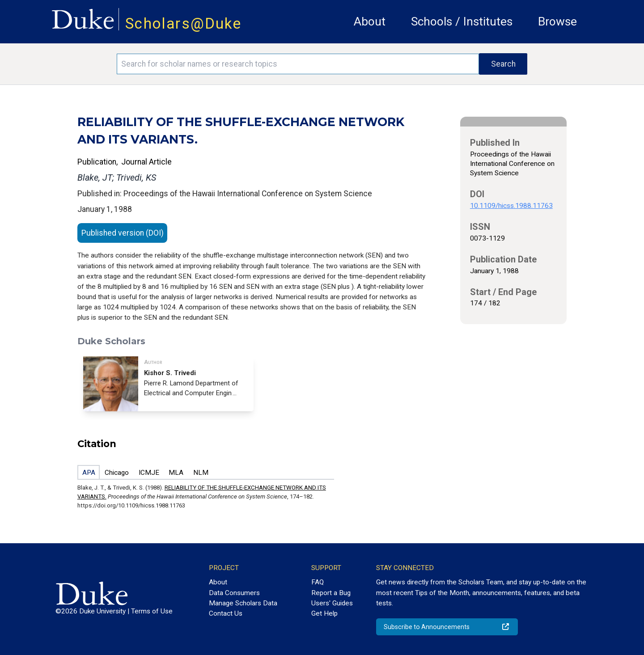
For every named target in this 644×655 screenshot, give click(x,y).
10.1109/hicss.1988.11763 (511, 206)
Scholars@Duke (183, 23)
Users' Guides (332, 603)
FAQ (318, 582)
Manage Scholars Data (243, 603)
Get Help (324, 613)
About (370, 21)
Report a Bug (331, 593)
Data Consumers (234, 593)
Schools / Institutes (462, 21)
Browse (557, 21)
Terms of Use (152, 611)
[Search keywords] (298, 64)
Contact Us (226, 613)
